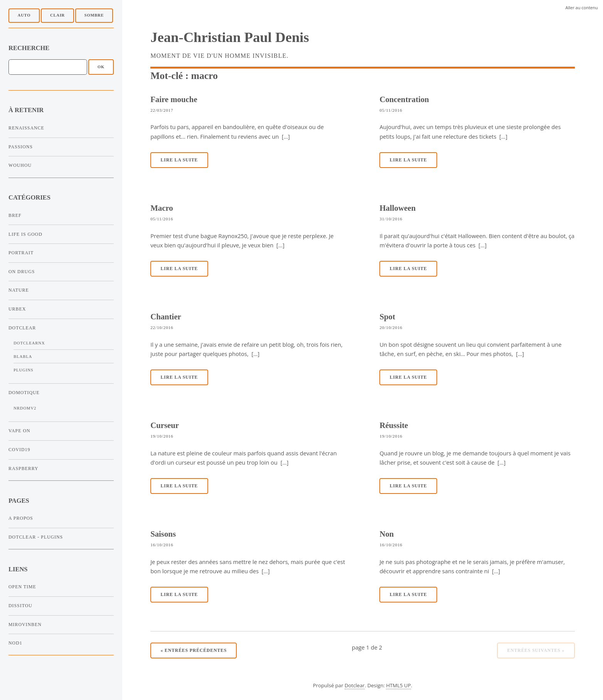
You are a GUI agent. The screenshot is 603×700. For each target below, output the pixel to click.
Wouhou (20, 165)
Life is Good (25, 234)
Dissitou (20, 606)
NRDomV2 (25, 408)
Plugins (23, 370)
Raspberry (24, 468)
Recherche (29, 48)
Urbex (17, 309)
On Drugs (22, 272)
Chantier (166, 316)
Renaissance (26, 128)
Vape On (19, 431)
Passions (21, 147)
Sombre (94, 15)
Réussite (394, 425)
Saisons (163, 534)
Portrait (21, 253)
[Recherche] (48, 67)
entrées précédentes (194, 650)
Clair (57, 15)
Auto (24, 15)
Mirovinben (25, 624)
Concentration (404, 99)
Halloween (398, 208)
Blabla (23, 357)
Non (387, 534)
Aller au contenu (582, 8)
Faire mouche (174, 99)
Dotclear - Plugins (36, 537)
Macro (162, 208)
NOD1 (15, 643)
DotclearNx (29, 343)
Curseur (165, 425)
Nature (19, 290)
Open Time (22, 587)
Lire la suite (179, 160)
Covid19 (19, 450)
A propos (21, 518)
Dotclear (22, 328)
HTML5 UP (398, 685)
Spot (387, 316)
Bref (15, 215)
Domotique (24, 393)
